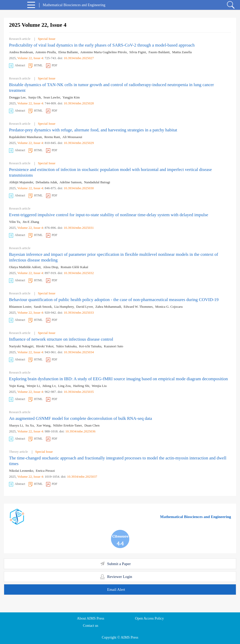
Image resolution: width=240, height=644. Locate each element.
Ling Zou (65, 386)
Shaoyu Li (16, 425)
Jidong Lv (49, 386)
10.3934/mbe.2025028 (79, 103)
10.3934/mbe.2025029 (79, 143)
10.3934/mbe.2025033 (79, 312)
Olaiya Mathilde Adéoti (25, 267)
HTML (36, 66)
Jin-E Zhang (31, 222)
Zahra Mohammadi (108, 307)
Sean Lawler (52, 97)
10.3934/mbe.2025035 (79, 392)
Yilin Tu (15, 222)
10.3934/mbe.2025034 (79, 352)
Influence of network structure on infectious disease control (61, 339)
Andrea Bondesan (21, 52)
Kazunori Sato (114, 346)
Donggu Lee (17, 97)
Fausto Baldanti (159, 52)
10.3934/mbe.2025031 (79, 228)
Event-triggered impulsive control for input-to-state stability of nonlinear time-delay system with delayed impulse (109, 215)
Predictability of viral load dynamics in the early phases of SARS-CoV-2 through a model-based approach (102, 45)
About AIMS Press (91, 618)
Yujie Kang (17, 386)
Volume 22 (24, 58)
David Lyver (85, 307)
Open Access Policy (149, 618)
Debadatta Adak (46, 182)
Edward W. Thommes (138, 307)
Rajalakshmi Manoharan (25, 137)
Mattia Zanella (182, 52)
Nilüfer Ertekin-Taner (67, 425)
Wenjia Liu (99, 386)
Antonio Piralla (46, 52)
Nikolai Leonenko (21, 471)
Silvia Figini (138, 52)
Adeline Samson (71, 182)
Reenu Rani (52, 137)
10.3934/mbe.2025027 (79, 58)
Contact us (91, 626)
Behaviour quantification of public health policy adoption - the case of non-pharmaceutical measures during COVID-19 (114, 300)
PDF (52, 66)
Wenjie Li (33, 386)
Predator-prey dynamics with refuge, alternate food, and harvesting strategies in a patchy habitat (93, 130)
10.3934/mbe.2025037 (82, 477)
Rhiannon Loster (20, 307)
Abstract (17, 66)
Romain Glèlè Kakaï (74, 267)
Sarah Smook (43, 307)
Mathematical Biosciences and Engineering (196, 517)
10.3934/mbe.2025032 (79, 273)
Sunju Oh (34, 97)
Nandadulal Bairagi (97, 182)
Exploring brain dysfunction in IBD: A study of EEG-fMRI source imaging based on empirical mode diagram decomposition (118, 379)
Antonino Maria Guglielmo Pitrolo (104, 52)
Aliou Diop (51, 267)
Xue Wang (43, 425)
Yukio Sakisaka (66, 346)
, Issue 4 (37, 58)
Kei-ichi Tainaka (90, 346)
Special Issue (47, 39)
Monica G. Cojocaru (169, 307)
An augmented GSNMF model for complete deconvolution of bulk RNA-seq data (80, 418)
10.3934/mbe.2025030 (79, 188)
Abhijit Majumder (21, 182)
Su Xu (30, 425)
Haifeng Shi (81, 386)
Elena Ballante (68, 52)
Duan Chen (92, 425)
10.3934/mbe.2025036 (80, 431)
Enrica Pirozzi (45, 471)
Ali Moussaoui (72, 137)
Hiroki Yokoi (45, 346)
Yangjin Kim (71, 97)
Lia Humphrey (64, 307)
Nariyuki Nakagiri (21, 346)
